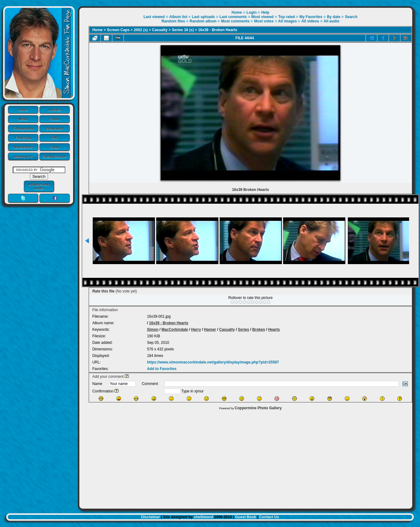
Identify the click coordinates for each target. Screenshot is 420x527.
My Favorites (311, 17)
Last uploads (203, 17)
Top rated (287, 17)
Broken (259, 330)
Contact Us (269, 517)
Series (244, 330)
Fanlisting (23, 138)
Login (252, 12)
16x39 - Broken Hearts (218, 30)
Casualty (160, 30)
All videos (310, 21)
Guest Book (246, 517)
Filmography (23, 128)
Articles (55, 110)
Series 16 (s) (183, 30)
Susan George (55, 156)
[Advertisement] (246, 458)
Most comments (235, 21)
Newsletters (23, 147)
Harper (210, 330)
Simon (153, 330)
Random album (203, 21)
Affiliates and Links (39, 186)
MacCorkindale (175, 330)
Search (351, 17)
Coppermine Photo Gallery (258, 408)
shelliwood (203, 517)
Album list (178, 17)
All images (287, 21)
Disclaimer (151, 517)
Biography (55, 128)
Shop (55, 147)
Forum (55, 119)
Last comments (233, 17)
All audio (331, 21)
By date (334, 17)
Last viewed (154, 17)
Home (23, 110)
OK (405, 384)
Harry (196, 330)
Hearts (274, 330)
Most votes (264, 21)
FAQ (55, 138)
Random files (173, 21)
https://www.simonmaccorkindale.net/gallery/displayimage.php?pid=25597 (213, 362)
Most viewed (262, 17)
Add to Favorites (162, 369)
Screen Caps (118, 30)
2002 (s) (141, 30)
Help (265, 12)
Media (23, 119)
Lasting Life (23, 156)
